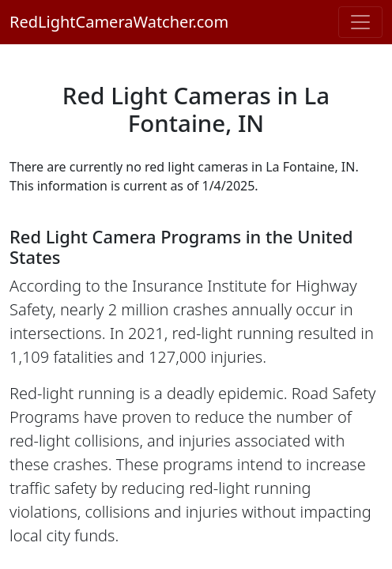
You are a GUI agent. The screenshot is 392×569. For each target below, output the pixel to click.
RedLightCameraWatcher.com (119, 22)
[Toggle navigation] (360, 22)
